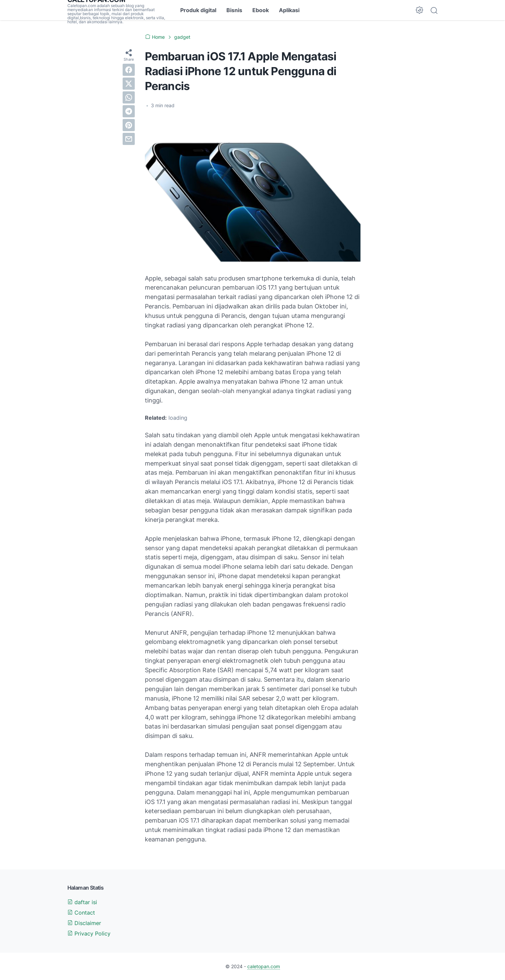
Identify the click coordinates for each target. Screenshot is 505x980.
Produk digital (198, 10)
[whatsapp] (129, 97)
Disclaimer (84, 923)
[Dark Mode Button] (419, 10)
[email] (129, 139)
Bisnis (234, 10)
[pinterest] (129, 125)
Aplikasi (289, 10)
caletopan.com (264, 966)
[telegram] (129, 111)
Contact (81, 913)
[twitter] (129, 84)
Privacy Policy (89, 933)
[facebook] (129, 70)
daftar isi (82, 902)
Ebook (261, 10)
